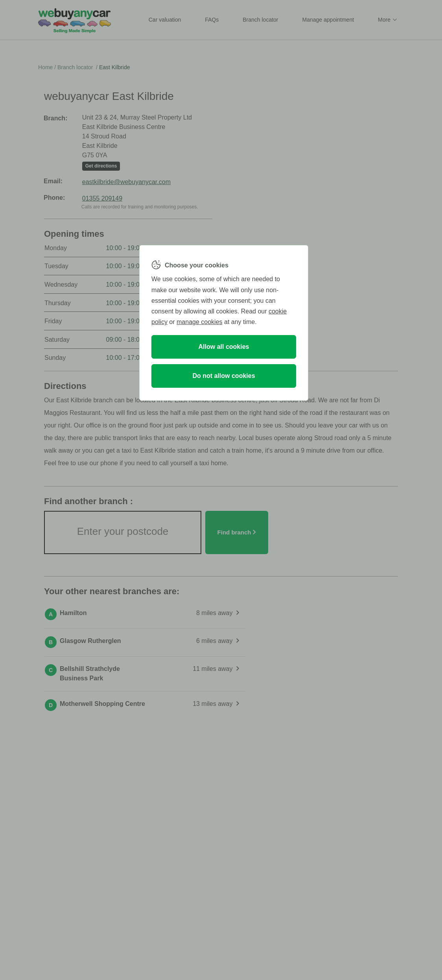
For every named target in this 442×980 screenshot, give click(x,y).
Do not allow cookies (224, 376)
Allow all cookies (224, 347)
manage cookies (200, 322)
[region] (224, 323)
